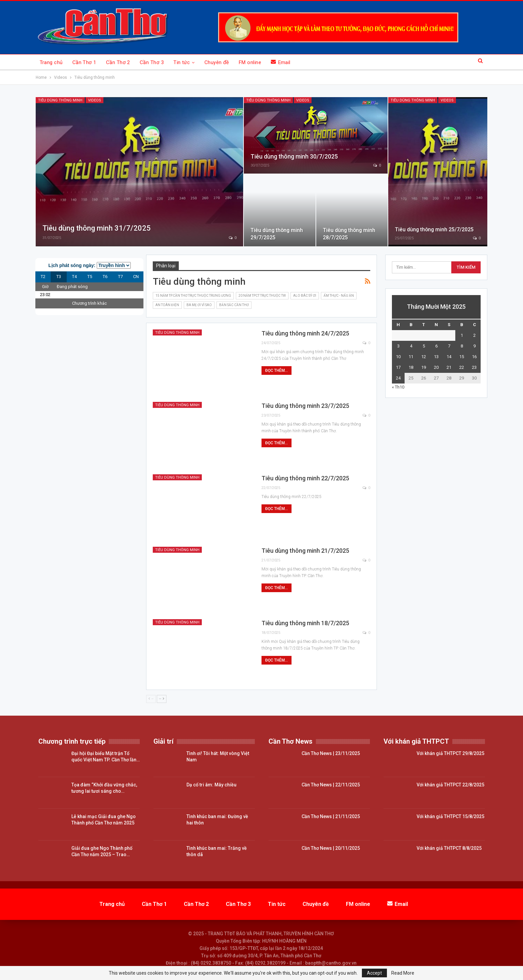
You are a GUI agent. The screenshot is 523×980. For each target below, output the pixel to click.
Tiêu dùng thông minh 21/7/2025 (305, 551)
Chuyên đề (217, 62)
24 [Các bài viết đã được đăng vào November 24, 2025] (398, 378)
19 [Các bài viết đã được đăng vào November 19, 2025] (424, 367)
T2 (43, 277)
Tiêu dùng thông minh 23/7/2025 (305, 406)
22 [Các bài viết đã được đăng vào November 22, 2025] (462, 367)
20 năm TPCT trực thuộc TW (262, 296)
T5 (90, 277)
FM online (250, 62)
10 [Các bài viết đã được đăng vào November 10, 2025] (398, 357)
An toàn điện (167, 305)
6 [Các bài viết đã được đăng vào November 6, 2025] (436, 346)
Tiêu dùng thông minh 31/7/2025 (97, 228)
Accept (374, 973)
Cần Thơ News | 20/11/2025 (331, 848)
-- (151, 699)
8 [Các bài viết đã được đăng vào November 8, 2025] (462, 346)
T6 (105, 277)
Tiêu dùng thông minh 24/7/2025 (305, 333)
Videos (95, 100)
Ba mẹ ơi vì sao (199, 305)
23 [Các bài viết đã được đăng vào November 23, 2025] (474, 367)
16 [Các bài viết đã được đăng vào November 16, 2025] (474, 357)
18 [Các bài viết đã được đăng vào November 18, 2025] (411, 367)
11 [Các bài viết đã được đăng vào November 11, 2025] (411, 357)
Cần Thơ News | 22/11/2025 (331, 785)
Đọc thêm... (277, 371)
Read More (403, 973)
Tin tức (182, 62)
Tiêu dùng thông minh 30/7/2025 (294, 157)
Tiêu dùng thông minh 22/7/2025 (305, 478)
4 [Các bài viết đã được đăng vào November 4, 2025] (411, 346)
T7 (120, 277)
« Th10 (398, 387)
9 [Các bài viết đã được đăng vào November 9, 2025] (474, 346)
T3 (59, 277)
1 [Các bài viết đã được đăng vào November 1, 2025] (462, 335)
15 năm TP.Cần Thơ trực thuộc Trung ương (193, 296)
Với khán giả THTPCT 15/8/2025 (450, 816)
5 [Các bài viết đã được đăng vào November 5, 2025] (424, 346)
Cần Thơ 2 (118, 62)
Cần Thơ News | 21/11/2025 (331, 816)
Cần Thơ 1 (84, 62)
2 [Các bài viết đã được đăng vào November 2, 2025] (474, 335)
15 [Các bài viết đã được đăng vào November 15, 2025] (462, 357)
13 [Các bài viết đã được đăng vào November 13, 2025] (436, 357)
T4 (74, 277)
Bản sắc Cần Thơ (234, 305)
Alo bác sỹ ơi (305, 296)
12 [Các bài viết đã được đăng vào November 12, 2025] (424, 357)
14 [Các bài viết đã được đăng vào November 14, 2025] (449, 357)
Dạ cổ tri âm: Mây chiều (211, 785)
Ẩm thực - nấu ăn (339, 296)
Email (281, 62)
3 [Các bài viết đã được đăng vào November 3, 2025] (398, 346)
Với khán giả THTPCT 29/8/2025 (450, 753)
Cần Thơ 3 (152, 62)
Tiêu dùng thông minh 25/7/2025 (434, 229)
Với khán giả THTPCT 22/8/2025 (450, 785)
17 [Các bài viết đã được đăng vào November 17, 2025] (398, 367)
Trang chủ (51, 62)
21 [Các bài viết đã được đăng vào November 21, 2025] (449, 367)
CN (136, 277)
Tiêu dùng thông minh (60, 100)
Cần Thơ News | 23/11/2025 (331, 753)
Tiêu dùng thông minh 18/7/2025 (305, 623)
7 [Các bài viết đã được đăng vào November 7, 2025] (449, 346)
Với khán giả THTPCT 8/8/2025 (449, 848)
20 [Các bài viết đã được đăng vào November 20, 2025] (436, 367)
